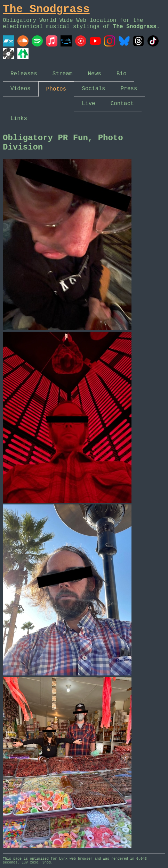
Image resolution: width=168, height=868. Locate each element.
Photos (56, 89)
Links (19, 119)
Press (129, 89)
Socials (93, 89)
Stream (63, 74)
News (94, 74)
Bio (122, 74)
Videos (21, 89)
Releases (24, 74)
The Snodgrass (46, 9)
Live (88, 104)
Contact (122, 104)
